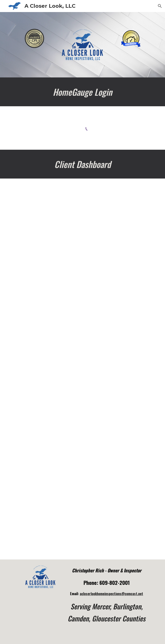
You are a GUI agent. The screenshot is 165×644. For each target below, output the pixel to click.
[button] (160, 6)
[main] (82, 92)
